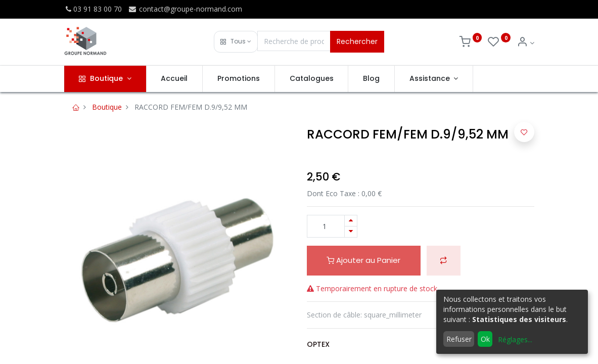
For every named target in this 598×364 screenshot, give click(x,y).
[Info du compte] (525, 43)
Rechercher (357, 41)
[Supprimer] (351, 232)
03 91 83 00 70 (93, 9)
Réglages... (515, 339)
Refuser (459, 339)
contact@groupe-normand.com (185, 9)
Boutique (107, 107)
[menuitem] (175, 79)
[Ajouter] (351, 221)
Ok (485, 339)
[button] (236, 42)
